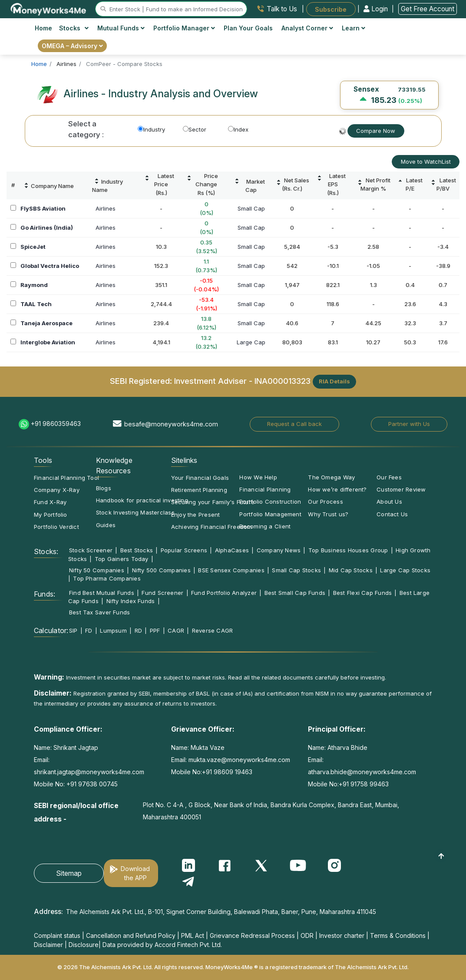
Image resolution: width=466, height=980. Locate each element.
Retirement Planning (199, 490)
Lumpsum (113, 630)
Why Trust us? (328, 514)
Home (43, 28)
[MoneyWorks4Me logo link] (49, 8)
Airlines (106, 208)
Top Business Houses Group (348, 550)
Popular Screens (184, 550)
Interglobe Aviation (48, 342)
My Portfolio (51, 515)
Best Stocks (137, 550)
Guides (106, 525)
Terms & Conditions (398, 935)
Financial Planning (265, 489)
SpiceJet (33, 247)
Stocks (74, 28)
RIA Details (334, 381)
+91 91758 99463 (364, 784)
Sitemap (69, 873)
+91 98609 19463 (227, 772)
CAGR (176, 630)
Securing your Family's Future (213, 502)
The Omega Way (331, 477)
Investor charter (342, 935)
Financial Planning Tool (66, 478)
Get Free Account (428, 9)
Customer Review (401, 489)
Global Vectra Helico (50, 266)
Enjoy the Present (196, 515)
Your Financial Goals (200, 478)
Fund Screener (162, 593)
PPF (155, 630)
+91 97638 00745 (91, 784)
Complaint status (57, 935)
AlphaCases (232, 550)
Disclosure (84, 945)
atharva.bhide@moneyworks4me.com (362, 772)
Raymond (34, 285)
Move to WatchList (426, 162)
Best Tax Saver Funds (99, 612)
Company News (279, 550)
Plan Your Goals (248, 28)
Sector (195, 129)
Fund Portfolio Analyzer (224, 593)
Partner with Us (409, 424)
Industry (151, 129)
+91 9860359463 (56, 424)
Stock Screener (91, 550)
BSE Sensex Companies (231, 570)
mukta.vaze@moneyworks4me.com (239, 760)
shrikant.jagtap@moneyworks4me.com (89, 772)
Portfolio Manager (184, 28)
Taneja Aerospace (46, 323)
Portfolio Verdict (56, 527)
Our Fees (389, 477)
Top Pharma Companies (107, 578)
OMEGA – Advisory (72, 46)
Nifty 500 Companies (161, 570)
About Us (389, 502)
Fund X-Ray (50, 502)
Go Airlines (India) (47, 228)
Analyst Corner (307, 28)
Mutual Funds (121, 28)
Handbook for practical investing (142, 500)
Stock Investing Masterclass (135, 512)
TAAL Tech (36, 304)
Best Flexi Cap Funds (362, 593)
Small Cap (251, 208)
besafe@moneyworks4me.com (171, 424)
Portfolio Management (270, 514)
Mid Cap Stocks (351, 570)
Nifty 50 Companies (97, 570)
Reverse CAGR (213, 630)
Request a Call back (294, 424)
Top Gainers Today (122, 559)
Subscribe (331, 9)
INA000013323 (283, 381)
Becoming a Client (265, 526)
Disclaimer (48, 945)
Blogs (104, 488)
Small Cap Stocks (296, 570)
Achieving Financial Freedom (212, 527)
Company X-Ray (57, 490)
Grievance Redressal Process (252, 935)
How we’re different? (337, 489)
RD (138, 630)
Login (377, 9)
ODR (307, 935)
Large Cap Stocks (405, 570)
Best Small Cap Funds (295, 593)
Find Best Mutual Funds (102, 593)
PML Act (193, 935)
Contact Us (392, 514)
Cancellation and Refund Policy (131, 935)
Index (238, 129)
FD (89, 630)
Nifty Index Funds (131, 601)
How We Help (258, 477)
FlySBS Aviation (43, 208)
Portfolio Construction (270, 502)
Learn (354, 28)
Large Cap (251, 342)
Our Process (325, 502)
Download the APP (135, 873)
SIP (73, 630)
